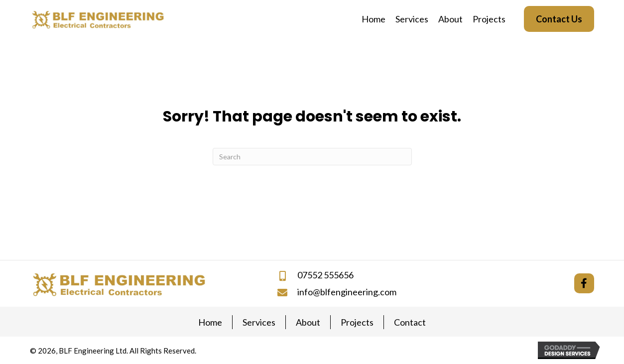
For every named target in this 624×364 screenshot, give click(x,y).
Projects (357, 322)
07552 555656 (325, 275)
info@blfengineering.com (347, 292)
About (308, 322)
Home (210, 322)
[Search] (312, 157)
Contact (410, 322)
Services (259, 322)
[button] (584, 283)
